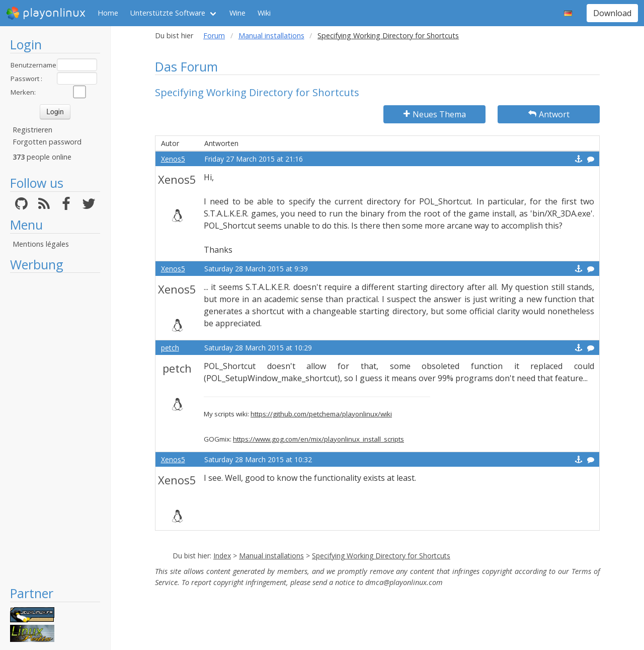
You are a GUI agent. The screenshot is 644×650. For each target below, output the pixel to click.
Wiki (264, 13)
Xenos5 (173, 159)
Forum (214, 35)
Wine (237, 13)
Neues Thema (435, 114)
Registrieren (32, 130)
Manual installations (271, 35)
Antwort (549, 114)
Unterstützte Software (168, 13)
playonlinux (46, 13)
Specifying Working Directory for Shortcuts (381, 556)
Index (222, 556)
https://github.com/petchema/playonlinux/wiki (321, 414)
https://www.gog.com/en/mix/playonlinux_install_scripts (318, 439)
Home (108, 13)
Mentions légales (41, 244)
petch (170, 348)
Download (612, 13)
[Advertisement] (55, 429)
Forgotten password (47, 142)
